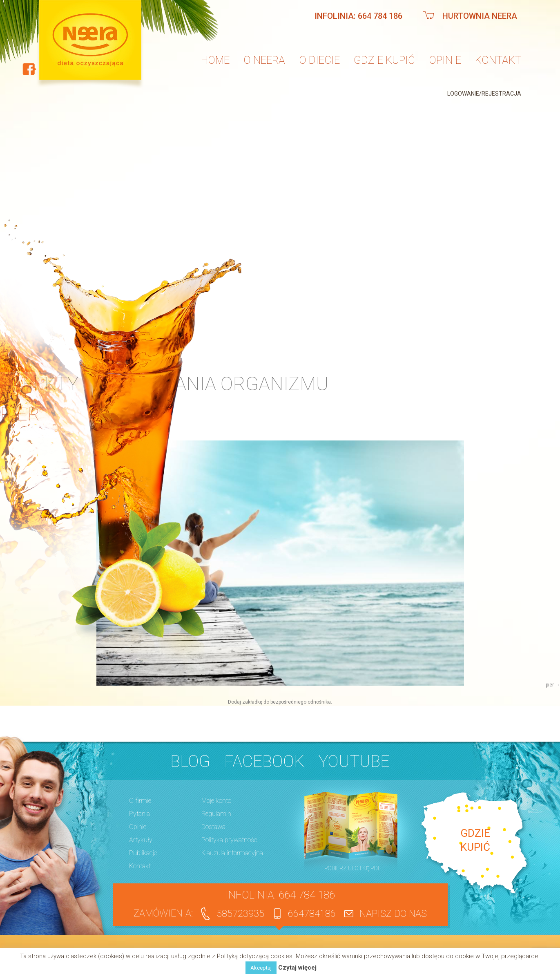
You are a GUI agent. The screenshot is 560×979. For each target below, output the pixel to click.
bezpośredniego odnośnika (301, 702)
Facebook (264, 761)
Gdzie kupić (384, 60)
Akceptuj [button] (261, 968)
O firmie (140, 801)
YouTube (354, 761)
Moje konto (216, 801)
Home (215, 60)
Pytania (139, 814)
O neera (264, 60)
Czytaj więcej (297, 968)
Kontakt (498, 60)
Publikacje (143, 853)
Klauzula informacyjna (232, 853)
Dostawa (213, 827)
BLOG (190, 761)
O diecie (319, 60)
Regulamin (216, 814)
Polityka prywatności (230, 840)
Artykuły (141, 840)
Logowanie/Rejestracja (484, 94)
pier (550, 685)
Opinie (445, 60)
